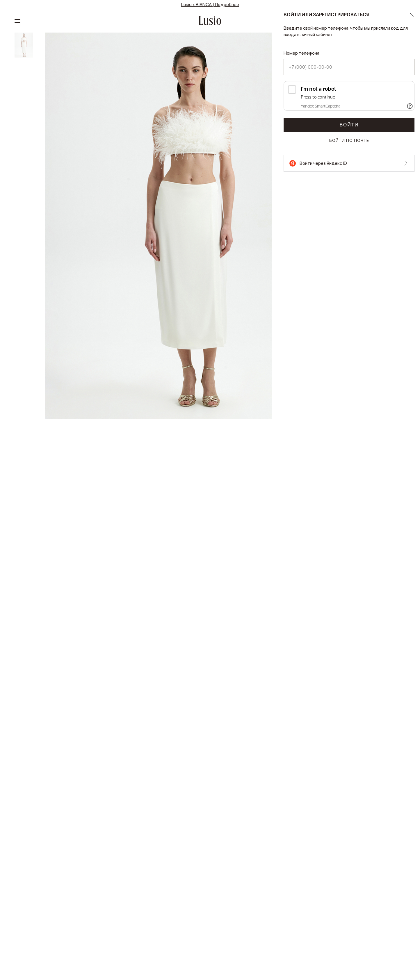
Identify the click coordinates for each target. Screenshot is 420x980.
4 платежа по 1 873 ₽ (367, 69)
